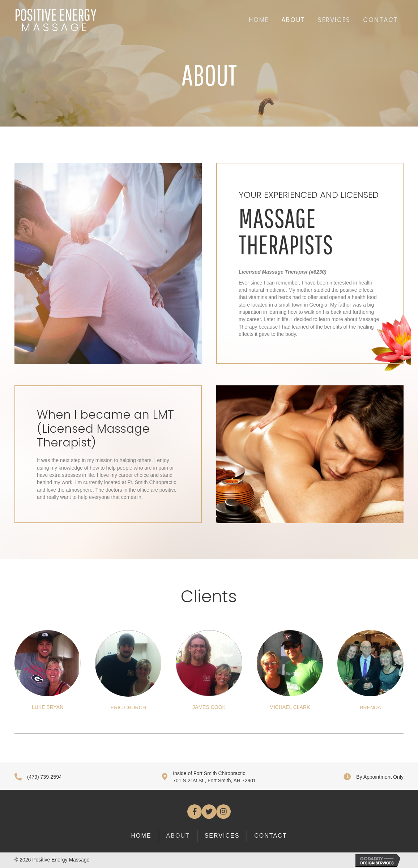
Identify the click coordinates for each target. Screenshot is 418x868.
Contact (270, 836)
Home (141, 836)
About (178, 836)
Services (222, 836)
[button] (195, 812)
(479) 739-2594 (44, 777)
